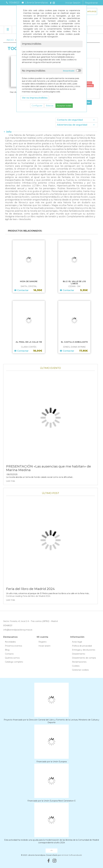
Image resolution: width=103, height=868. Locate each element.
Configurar (37, 106)
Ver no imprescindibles (35, 98)
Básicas (50, 106)
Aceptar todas (64, 106)
